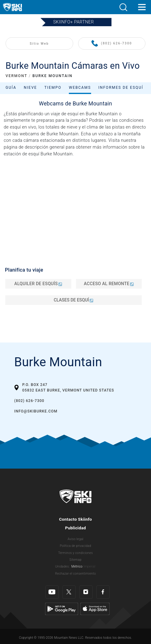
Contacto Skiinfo (75, 519)
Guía (11, 88)
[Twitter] (69, 592)
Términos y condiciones (75, 553)
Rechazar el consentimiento (76, 574)
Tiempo (53, 88)
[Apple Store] (95, 609)
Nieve (30, 88)
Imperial (89, 566)
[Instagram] (86, 592)
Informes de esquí (121, 88)
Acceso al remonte (109, 284)
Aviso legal (75, 539)
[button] (123, 7)
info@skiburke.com (36, 411)
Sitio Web (39, 44)
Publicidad (76, 528)
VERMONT (16, 76)
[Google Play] (62, 609)
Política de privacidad (76, 546)
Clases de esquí (73, 300)
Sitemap (75, 560)
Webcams (80, 88)
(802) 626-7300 (112, 44)
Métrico (77, 566)
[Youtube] (52, 592)
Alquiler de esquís (38, 284)
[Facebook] (103, 592)
